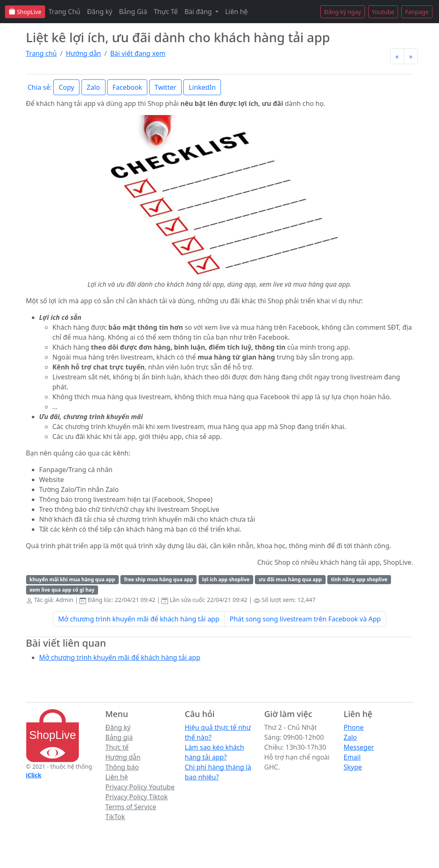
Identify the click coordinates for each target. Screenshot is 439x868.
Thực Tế (166, 12)
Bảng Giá (133, 12)
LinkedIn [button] (202, 87)
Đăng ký (100, 12)
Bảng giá (119, 737)
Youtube (383, 12)
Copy (66, 87)
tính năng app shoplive (359, 579)
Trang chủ (42, 53)
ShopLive (25, 12)
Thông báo (122, 767)
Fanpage (417, 12)
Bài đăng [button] (199, 12)
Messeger (359, 747)
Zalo (350, 737)
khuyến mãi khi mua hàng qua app (72, 579)
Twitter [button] (166, 87)
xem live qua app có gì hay (62, 590)
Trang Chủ (64, 12)
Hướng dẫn (83, 53)
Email (352, 757)
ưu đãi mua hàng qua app (290, 579)
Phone (354, 727)
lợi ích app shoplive (226, 579)
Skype (353, 767)
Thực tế (117, 747)
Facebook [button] (127, 87)
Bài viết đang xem (138, 53)
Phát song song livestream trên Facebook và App (305, 619)
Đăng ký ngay (343, 12)
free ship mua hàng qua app (159, 579)
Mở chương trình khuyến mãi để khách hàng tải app (139, 619)
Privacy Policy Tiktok (137, 797)
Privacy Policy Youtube (140, 787)
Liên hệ (236, 12)
